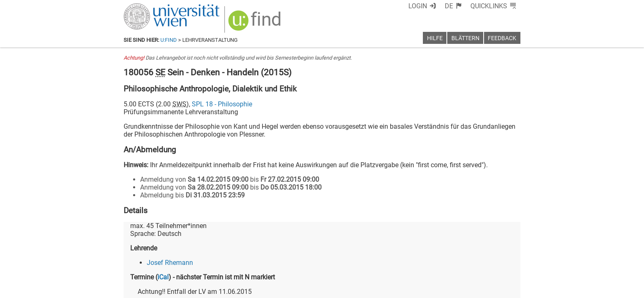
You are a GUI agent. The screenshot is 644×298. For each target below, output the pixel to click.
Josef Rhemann (170, 263)
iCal (163, 277)
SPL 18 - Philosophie (222, 104)
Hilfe (435, 38)
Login (418, 6)
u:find (169, 40)
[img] (256, 23)
